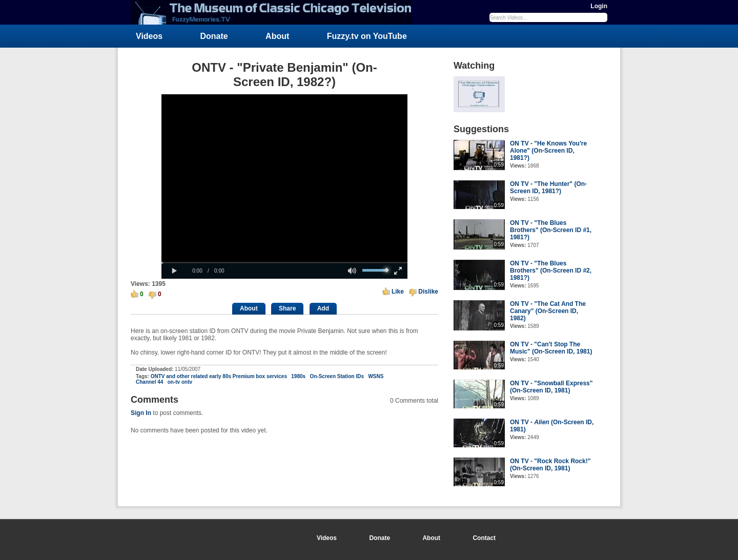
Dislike (428, 292)
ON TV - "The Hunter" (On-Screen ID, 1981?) (548, 188)
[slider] (284, 263)
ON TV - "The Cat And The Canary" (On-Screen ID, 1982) (548, 311)
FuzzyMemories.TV (275, 12)
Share (287, 308)
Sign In (141, 413)
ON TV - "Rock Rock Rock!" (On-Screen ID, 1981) (550, 465)
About (277, 36)
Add (323, 308)
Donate (214, 36)
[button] (174, 271)
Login (599, 6)
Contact (484, 538)
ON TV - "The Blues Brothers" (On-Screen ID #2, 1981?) (551, 271)
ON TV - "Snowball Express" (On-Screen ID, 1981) (551, 387)
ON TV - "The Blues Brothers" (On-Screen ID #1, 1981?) (551, 230)
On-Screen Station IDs (337, 376)
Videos (149, 36)
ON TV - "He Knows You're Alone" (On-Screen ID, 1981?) (548, 151)
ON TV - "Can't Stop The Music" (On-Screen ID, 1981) (551, 348)
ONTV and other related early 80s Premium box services (219, 376)
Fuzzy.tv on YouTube (367, 36)
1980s (298, 376)
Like (398, 292)
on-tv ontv (180, 382)
